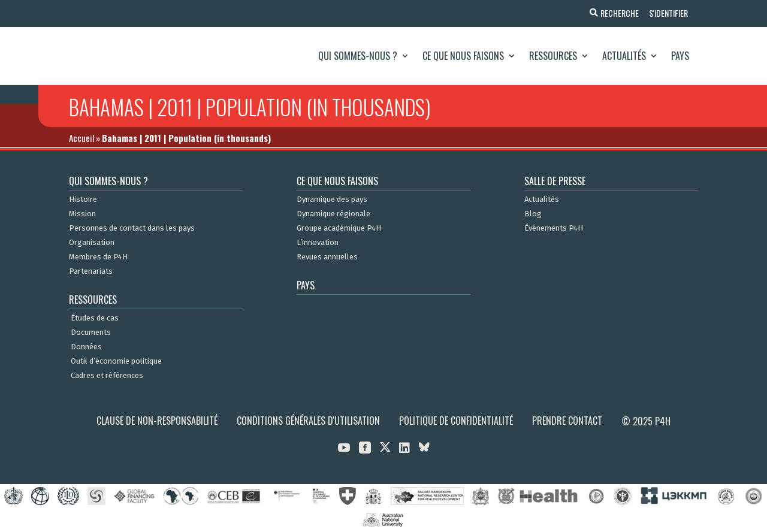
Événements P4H (554, 228)
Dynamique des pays (332, 199)
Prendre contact (567, 421)
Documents (91, 332)
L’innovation (318, 243)
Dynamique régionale (333, 214)
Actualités (624, 56)
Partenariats (91, 271)
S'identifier (667, 13)
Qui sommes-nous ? (358, 56)
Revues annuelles (327, 257)
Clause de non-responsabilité (157, 421)
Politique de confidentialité (456, 421)
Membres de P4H (98, 257)
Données (86, 347)
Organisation (92, 243)
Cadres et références (107, 376)
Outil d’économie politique (116, 361)
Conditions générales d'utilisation (308, 421)
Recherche (616, 13)
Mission (82, 214)
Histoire (83, 199)
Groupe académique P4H (339, 228)
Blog (533, 214)
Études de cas (95, 318)
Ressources (553, 56)
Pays (680, 56)
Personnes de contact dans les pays (132, 228)
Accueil (81, 138)
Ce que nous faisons (463, 56)
